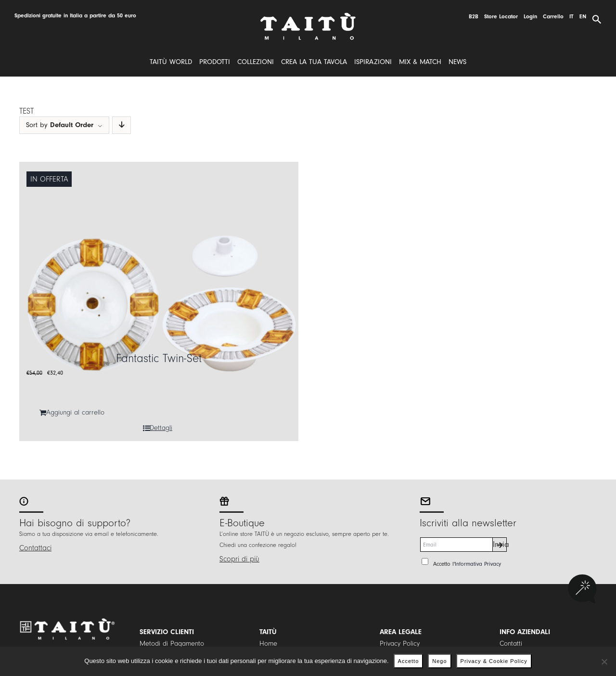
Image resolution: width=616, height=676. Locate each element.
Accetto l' (467, 564)
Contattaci (35, 548)
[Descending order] (122, 125)
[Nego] (604, 662)
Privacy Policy (400, 643)
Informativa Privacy (478, 564)
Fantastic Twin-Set (159, 358)
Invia (500, 544)
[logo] (308, 16)
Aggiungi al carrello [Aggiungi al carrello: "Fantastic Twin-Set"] (75, 412)
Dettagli (161, 428)
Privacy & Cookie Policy (494, 661)
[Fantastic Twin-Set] (159, 301)
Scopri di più (239, 559)
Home (268, 643)
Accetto (409, 661)
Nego (439, 661)
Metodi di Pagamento (172, 643)
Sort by (60, 125)
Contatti (511, 643)
